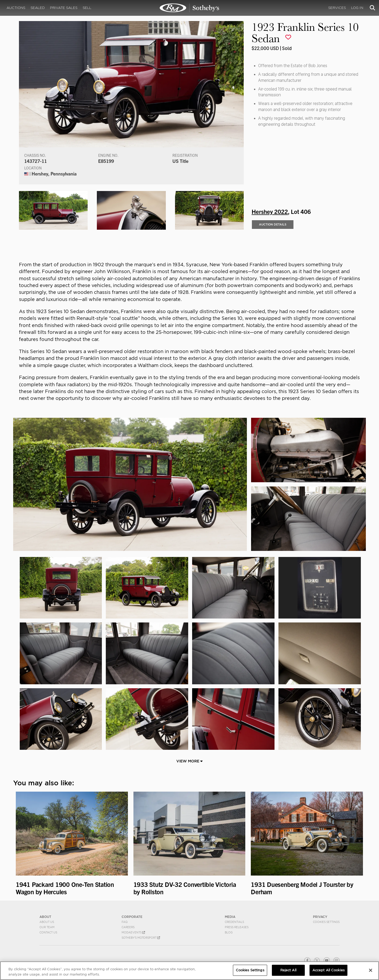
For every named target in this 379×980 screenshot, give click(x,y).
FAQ (125, 922)
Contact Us (48, 932)
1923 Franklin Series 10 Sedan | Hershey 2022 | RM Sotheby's (189, 8)
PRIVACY (320, 917)
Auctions (16, 8)
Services (337, 8)
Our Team (47, 927)
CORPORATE (132, 917)
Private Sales (64, 8)
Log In (357, 8)
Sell (87, 8)
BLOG (229, 932)
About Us (47, 922)
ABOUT (45, 917)
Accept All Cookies (328, 970)
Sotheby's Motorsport (141, 938)
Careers (128, 927)
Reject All (288, 970)
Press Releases (237, 927)
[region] (189, 971)
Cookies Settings (326, 922)
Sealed (38, 8)
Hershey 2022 (270, 211)
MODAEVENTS (133, 932)
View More (189, 761)
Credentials (234, 922)
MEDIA (230, 917)
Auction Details (273, 224)
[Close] (371, 970)
